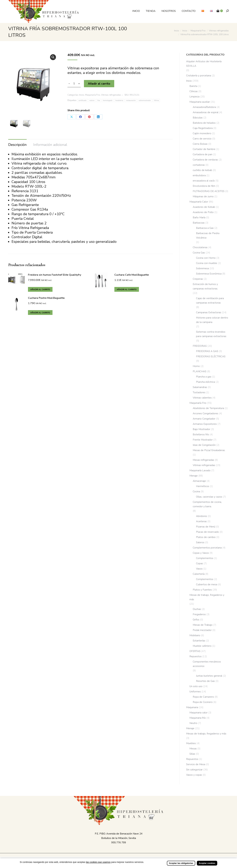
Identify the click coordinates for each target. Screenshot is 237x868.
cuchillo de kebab (202, 170)
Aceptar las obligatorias (181, 865)
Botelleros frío (201, 434)
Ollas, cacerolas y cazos (209, 497)
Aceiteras (201, 521)
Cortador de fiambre (204, 149)
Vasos (199, 569)
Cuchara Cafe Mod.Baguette (132, 275)
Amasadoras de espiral (206, 112)
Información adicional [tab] (50, 145)
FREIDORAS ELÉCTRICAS (211, 356)
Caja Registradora (203, 128)
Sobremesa (202, 268)
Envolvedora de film (204, 186)
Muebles (191, 743)
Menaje (194, 476)
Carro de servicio (202, 139)
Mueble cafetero (202, 646)
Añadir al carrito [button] (40, 289)
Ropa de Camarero (203, 697)
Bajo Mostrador (201, 429)
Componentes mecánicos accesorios (207, 664)
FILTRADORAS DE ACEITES (209, 191)
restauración (131, 100)
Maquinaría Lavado (200, 470)
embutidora (199, 175)
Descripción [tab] (17, 145)
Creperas (198, 279)
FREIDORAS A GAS (207, 351)
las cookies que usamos (98, 864)
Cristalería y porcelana (199, 76)
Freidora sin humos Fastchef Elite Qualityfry (55, 275)
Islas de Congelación (204, 445)
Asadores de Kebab (204, 207)
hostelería (119, 100)
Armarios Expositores (205, 424)
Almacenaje (199, 481)
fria (99, 100)
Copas (199, 563)
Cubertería (199, 574)
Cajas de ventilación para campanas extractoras (210, 301)
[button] (53, 57)
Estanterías (199, 641)
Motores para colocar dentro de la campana (212, 320)
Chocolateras (200, 247)
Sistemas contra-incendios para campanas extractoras (211, 334)
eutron (92, 100)
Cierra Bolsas (200, 144)
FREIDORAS (200, 346)
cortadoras (199, 165)
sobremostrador (145, 100)
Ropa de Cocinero (203, 702)
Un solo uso (196, 686)
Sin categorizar (194, 770)
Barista (193, 86)
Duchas (197, 609)
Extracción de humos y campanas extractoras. (205, 286)
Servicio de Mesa (196, 764)
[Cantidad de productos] (74, 84)
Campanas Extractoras (209, 312)
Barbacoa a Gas (205, 228)
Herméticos (203, 486)
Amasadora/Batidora (204, 107)
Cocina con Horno (206, 258)
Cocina (196, 491)
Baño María (199, 217)
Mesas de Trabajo (203, 625)
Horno (196, 366)
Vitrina (156, 100)
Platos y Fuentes (202, 590)
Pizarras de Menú (206, 527)
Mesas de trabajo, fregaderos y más (207, 597)
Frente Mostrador (203, 440)
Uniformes (195, 692)
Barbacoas (199, 223)
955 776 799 (119, 843)
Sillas (192, 754)
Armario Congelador (204, 419)
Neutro (193, 723)
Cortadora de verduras (205, 160)
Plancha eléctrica (205, 382)
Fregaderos (199, 614)
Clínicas (194, 91)
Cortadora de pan (203, 154)
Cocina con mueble (207, 263)
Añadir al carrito (99, 84)
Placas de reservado (207, 532)
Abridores (202, 516)
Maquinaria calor (198, 713)
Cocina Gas (199, 253)
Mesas (193, 749)
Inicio (82, 95)
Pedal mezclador (202, 630)
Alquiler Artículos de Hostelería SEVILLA (204, 64)
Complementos (205, 558)
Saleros (200, 542)
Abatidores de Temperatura (208, 408)
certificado (83, 100)
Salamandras (200, 387)
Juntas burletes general (209, 676)
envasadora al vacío (204, 181)
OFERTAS (195, 651)
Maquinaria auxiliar (200, 102)
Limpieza (194, 97)
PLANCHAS (200, 371)
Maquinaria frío (198, 718)
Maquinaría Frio (93, 95)
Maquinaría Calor (199, 202)
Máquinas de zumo (203, 196)
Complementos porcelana (207, 548)
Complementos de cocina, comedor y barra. (207, 504)
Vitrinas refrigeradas (111, 95)
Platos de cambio (206, 537)
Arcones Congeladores (205, 413)
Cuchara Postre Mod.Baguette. (47, 298)
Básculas (198, 118)
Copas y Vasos (201, 553)
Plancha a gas (204, 377)
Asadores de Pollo (203, 212)
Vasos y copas (194, 775)
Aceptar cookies (207, 865)
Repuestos (196, 656)
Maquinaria (192, 707)
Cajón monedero (202, 133)
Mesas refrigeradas (203, 460)
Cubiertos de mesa (207, 584)
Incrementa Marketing (151, 858)
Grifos (196, 620)
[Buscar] (227, 11)
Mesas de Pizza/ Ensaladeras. (209, 450)
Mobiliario (195, 635)
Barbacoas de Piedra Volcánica (208, 235)
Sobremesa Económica (209, 274)
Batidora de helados (204, 123)
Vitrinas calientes (202, 398)
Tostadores (199, 392)
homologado (108, 100)
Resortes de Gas (205, 681)
